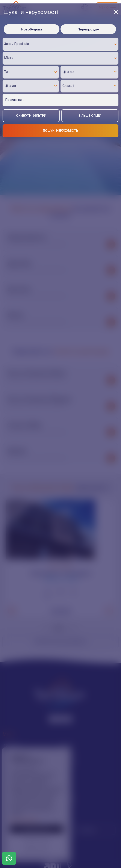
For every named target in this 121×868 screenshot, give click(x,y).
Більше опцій (90, 115)
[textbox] (62, 44)
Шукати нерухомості (61, 12)
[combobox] (60, 44)
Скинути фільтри (31, 115)
